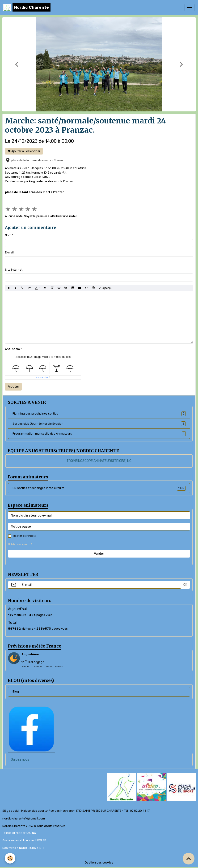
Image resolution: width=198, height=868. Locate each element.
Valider (99, 554)
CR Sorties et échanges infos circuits (99, 488)
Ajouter (13, 387)
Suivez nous (20, 760)
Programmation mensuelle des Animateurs (99, 434)
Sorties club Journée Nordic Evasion (99, 424)
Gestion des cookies (99, 863)
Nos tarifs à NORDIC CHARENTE (23, 848)
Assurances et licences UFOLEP (24, 840)
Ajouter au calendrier (24, 151)
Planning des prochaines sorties (99, 414)
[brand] (27, 7)
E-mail (9, 253)
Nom (8, 235)
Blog (16, 692)
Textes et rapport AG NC (19, 833)
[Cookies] (10, 858)
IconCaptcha (42, 377)
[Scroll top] (189, 859)
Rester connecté (25, 536)
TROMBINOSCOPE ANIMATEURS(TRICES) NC (99, 461)
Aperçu (105, 288)
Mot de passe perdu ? (20, 544)
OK (185, 585)
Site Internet (14, 270)
